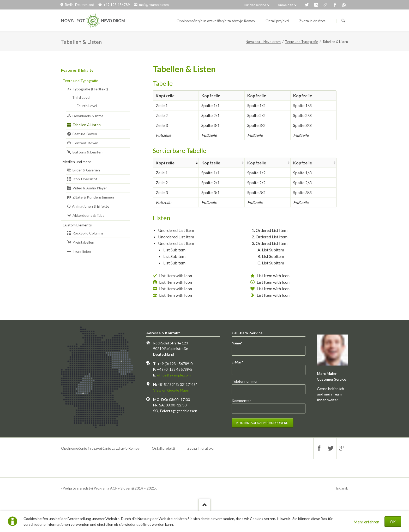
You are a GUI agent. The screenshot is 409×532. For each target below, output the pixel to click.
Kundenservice (255, 5)
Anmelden (285, 5)
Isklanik (342, 488)
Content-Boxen (85, 143)
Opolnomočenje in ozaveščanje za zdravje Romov (100, 448)
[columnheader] (176, 163)
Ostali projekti (163, 448)
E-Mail (240, 362)
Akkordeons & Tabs (88, 215)
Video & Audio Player (90, 188)
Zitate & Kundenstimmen (93, 197)
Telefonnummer (245, 381)
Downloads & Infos (88, 116)
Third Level (81, 97)
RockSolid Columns (88, 233)
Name (240, 343)
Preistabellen (83, 242)
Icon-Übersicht (85, 179)
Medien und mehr (77, 162)
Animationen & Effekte (91, 206)
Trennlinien (82, 251)
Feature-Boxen (85, 134)
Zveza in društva (200, 448)
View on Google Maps (171, 390)
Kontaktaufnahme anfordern (262, 423)
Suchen (343, 21)
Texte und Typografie (302, 42)
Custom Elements (77, 225)
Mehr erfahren (366, 522)
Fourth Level (87, 106)
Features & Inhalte (77, 70)
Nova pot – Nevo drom (263, 42)
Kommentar (241, 401)
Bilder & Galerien (86, 170)
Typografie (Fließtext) (90, 89)
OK (393, 521)
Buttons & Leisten (88, 152)
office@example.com (174, 375)
